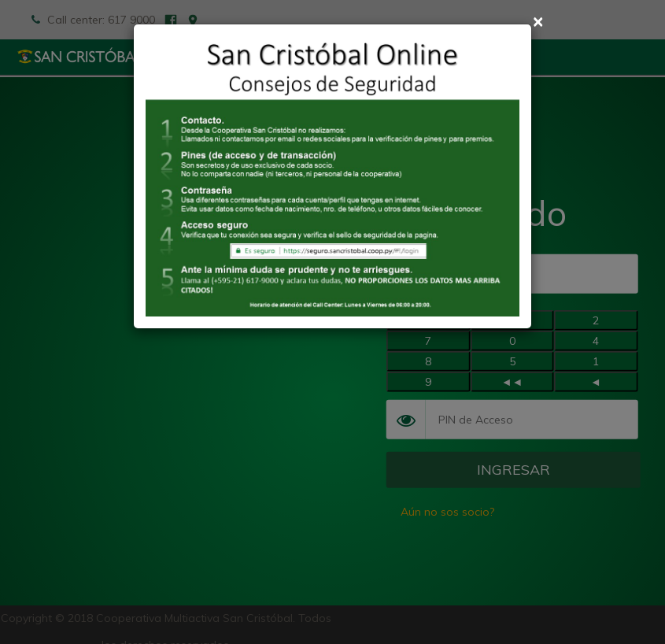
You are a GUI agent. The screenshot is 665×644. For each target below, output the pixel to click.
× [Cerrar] (538, 21)
